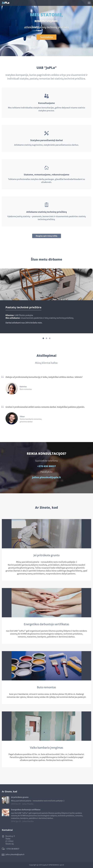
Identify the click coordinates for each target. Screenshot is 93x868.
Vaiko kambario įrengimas (46, 748)
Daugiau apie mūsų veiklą (47, 236)
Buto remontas (46, 687)
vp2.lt (62, 865)
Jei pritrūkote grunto (46, 555)
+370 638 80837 (46, 466)
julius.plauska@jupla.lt (47, 477)
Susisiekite (47, 37)
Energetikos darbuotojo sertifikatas (46, 624)
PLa (6, 3)
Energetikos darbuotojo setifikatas (26, 810)
